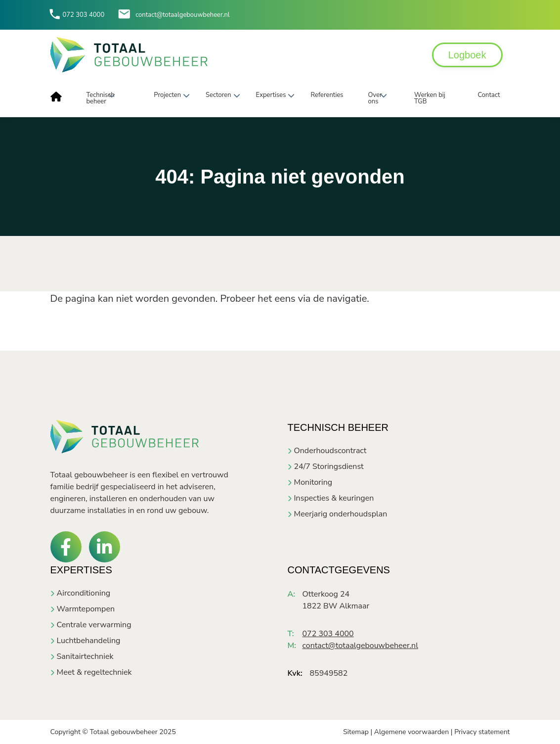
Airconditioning (84, 593)
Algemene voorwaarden (411, 732)
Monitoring (313, 482)
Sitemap (356, 732)
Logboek (467, 55)
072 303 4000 (84, 15)
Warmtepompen (86, 609)
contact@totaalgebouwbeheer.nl (182, 15)
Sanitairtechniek (85, 656)
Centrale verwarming (94, 625)
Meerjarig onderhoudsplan (341, 514)
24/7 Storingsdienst (329, 466)
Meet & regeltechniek (94, 672)
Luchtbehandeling (89, 641)
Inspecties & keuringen (334, 498)
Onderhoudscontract (330, 451)
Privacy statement (482, 732)
